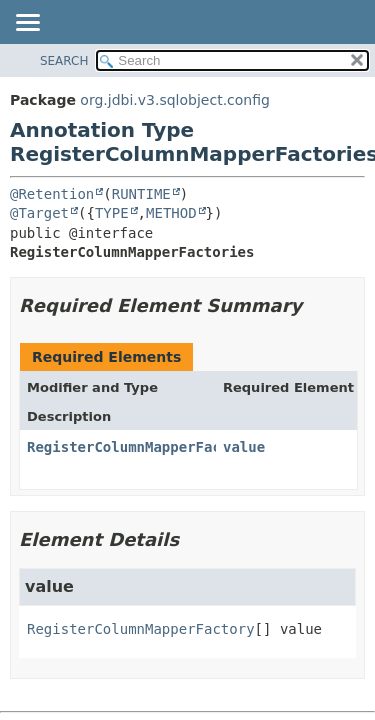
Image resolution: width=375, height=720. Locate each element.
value (244, 447)
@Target (39, 213)
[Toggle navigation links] (27, 24)
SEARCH (64, 61)
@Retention (52, 194)
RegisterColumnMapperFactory (141, 447)
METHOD (171, 213)
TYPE (112, 213)
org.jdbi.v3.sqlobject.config (175, 100)
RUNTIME (141, 194)
